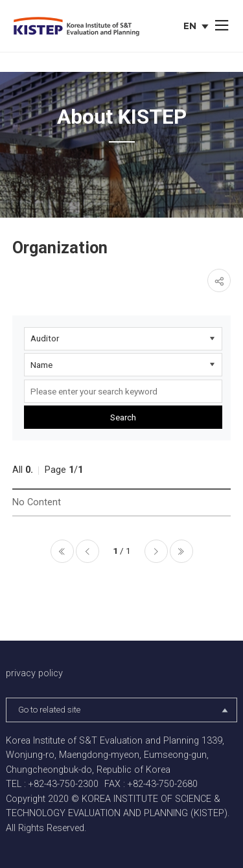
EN (197, 27)
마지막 (181, 551)
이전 (87, 551)
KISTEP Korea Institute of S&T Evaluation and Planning (76, 27)
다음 (156, 551)
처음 (62, 551)
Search (123, 417)
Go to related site (124, 710)
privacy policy (34, 673)
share (219, 280)
